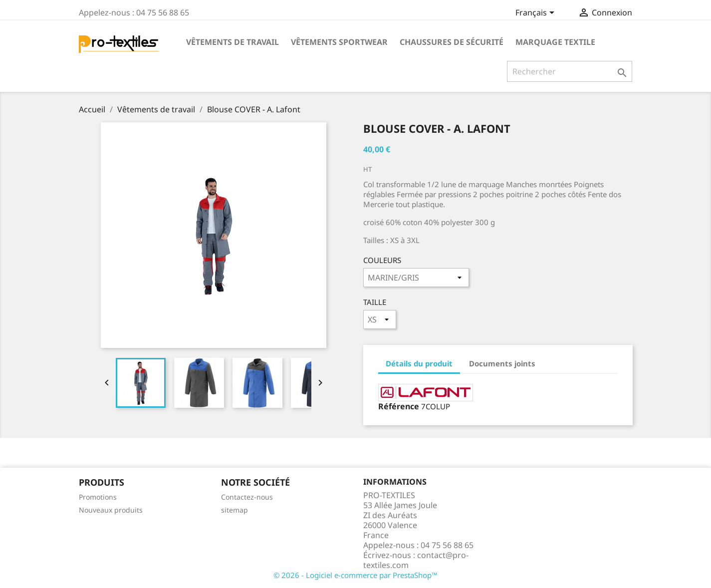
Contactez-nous (247, 497)
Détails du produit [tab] (419, 363)
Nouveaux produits (111, 510)
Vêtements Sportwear (339, 42)
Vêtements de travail (233, 42)
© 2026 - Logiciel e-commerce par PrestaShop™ (355, 575)
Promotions (98, 497)
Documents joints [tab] (502, 363)
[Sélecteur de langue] (537, 13)
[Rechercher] (570, 71)
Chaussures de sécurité (452, 42)
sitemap (235, 510)
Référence (399, 406)
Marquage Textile (555, 42)
